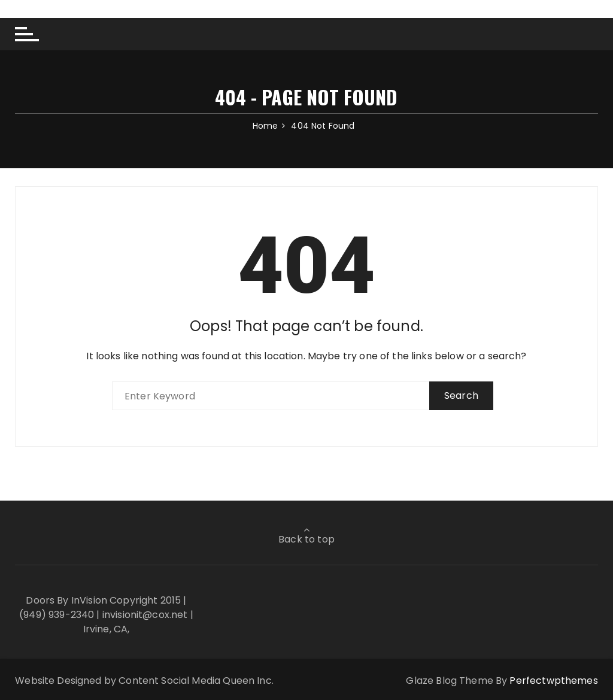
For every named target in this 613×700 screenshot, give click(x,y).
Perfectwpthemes (553, 681)
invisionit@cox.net (145, 615)
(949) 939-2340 (57, 615)
